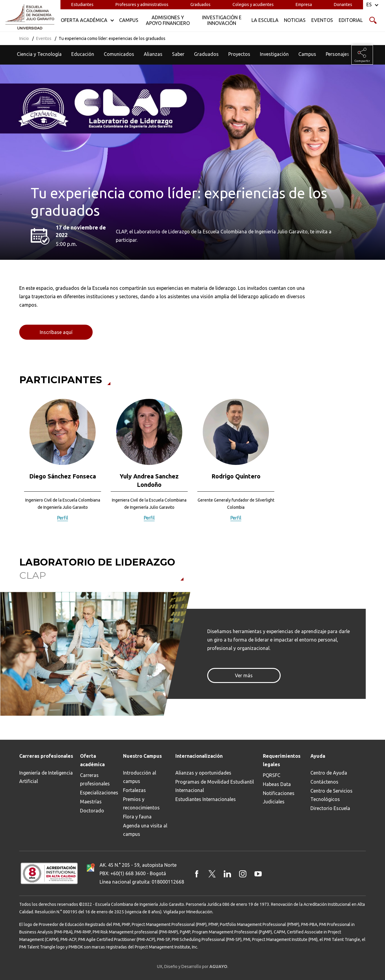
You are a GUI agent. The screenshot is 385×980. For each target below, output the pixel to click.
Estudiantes (82, 5)
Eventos (44, 38)
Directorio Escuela (330, 808)
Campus (307, 54)
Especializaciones (99, 793)
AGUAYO (218, 966)
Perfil (63, 518)
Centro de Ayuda (329, 773)
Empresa (304, 5)
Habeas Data (277, 784)
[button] (16, 464)
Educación (83, 54)
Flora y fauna (137, 817)
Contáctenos (324, 782)
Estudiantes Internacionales (206, 799)
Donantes (343, 5)
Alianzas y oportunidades (203, 773)
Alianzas (153, 54)
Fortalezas (134, 790)
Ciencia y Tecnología (39, 54)
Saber (178, 54)
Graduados (200, 5)
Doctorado (92, 811)
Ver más (244, 675)
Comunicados (119, 54)
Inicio (24, 38)
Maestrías (91, 802)
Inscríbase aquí (56, 332)
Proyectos (239, 54)
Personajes (337, 54)
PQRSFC (272, 775)
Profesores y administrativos (142, 5)
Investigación (274, 54)
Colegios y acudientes (253, 5)
